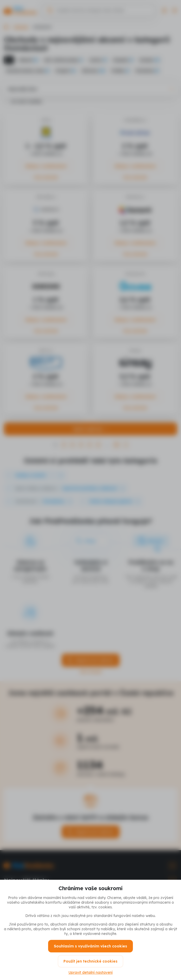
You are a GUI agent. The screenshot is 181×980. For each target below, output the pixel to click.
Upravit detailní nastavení (90, 972)
